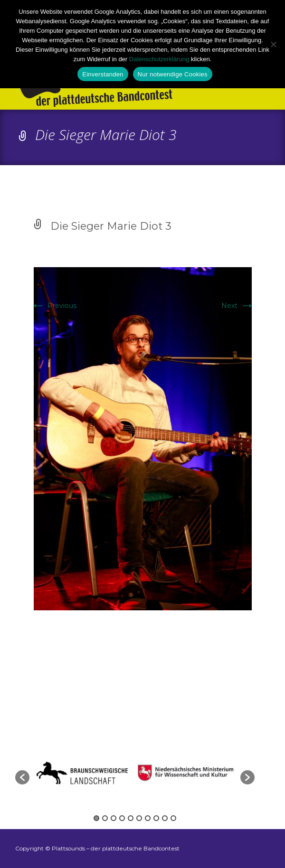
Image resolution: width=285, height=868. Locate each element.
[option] (188, 773)
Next (238, 306)
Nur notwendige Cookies (173, 74)
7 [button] (148, 818)
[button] (22, 777)
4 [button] (122, 818)
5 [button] (131, 818)
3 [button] (114, 818)
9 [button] (165, 818)
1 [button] (96, 818)
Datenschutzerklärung (159, 59)
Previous (53, 306)
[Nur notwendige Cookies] (273, 44)
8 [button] (156, 818)
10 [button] (173, 818)
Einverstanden (103, 74)
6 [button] (139, 818)
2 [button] (105, 818)
